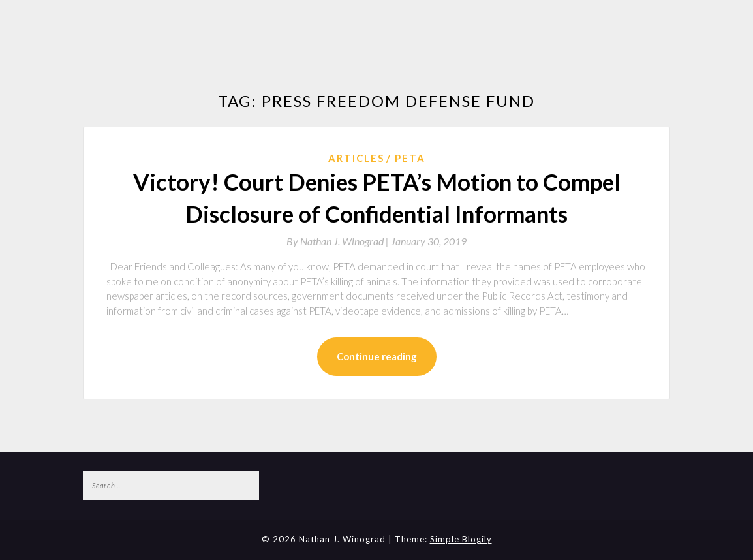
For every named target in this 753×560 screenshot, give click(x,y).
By (339, 241)
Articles (356, 158)
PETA (410, 158)
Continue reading (377, 356)
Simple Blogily (461, 539)
